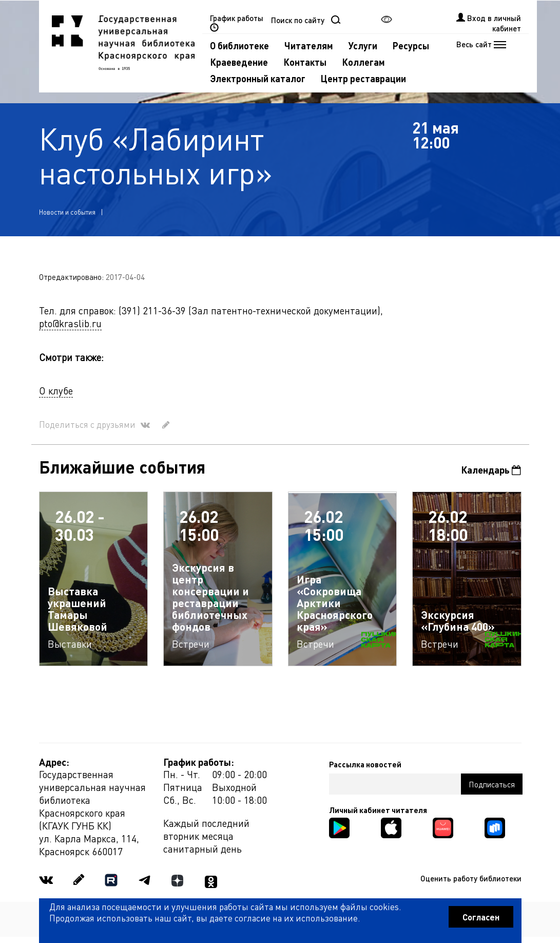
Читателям (309, 45)
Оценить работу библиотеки (471, 878)
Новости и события (67, 212)
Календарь (491, 470)
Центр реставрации (363, 78)
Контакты (305, 62)
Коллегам (363, 62)
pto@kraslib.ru (70, 323)
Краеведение (239, 62)
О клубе (56, 391)
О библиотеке (239, 45)
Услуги (363, 45)
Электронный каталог (258, 78)
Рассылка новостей (365, 764)
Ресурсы (411, 45)
